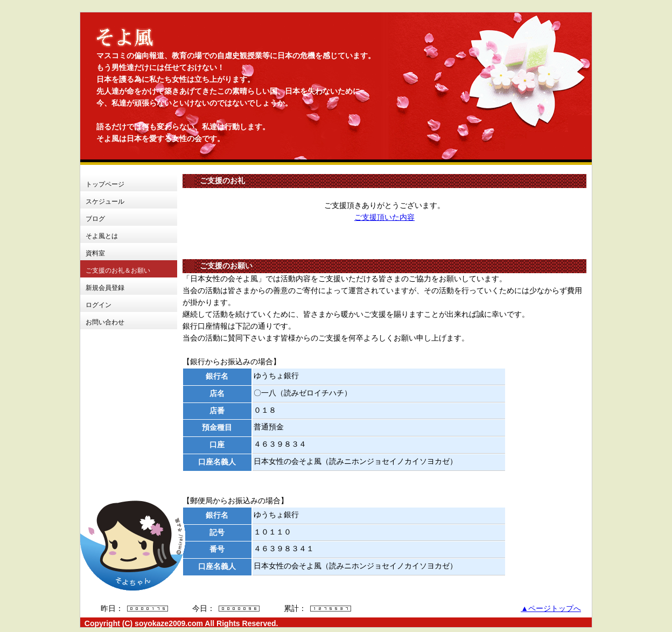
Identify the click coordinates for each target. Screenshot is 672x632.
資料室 (95, 253)
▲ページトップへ (551, 609)
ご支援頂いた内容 (384, 217)
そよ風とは (102, 236)
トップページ (105, 184)
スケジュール (105, 202)
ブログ (95, 219)
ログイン (99, 305)
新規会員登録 (105, 288)
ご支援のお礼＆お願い (118, 270)
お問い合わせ (105, 322)
